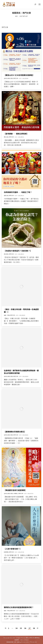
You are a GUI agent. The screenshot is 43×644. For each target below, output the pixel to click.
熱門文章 (16, 78)
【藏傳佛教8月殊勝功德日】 (15, 432)
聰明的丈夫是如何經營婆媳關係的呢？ (19, 607)
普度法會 (6, 195)
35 (21, 628)
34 (17, 628)
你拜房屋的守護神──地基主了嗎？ (18, 192)
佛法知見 (6, 254)
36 (25, 628)
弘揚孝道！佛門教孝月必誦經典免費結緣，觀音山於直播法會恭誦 (21, 372)
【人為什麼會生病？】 (13, 549)
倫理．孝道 (7, 315)
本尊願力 (16, 493)
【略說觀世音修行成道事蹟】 (15, 490)
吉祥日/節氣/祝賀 (8, 78)
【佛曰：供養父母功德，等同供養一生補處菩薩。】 (21, 311)
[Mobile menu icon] (40, 4)
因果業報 (6, 552)
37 (30, 628)
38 (34, 628)
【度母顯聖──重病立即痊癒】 (16, 134)
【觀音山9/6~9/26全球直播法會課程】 (19, 75)
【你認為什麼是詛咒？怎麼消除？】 (18, 251)
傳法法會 (6, 137)
